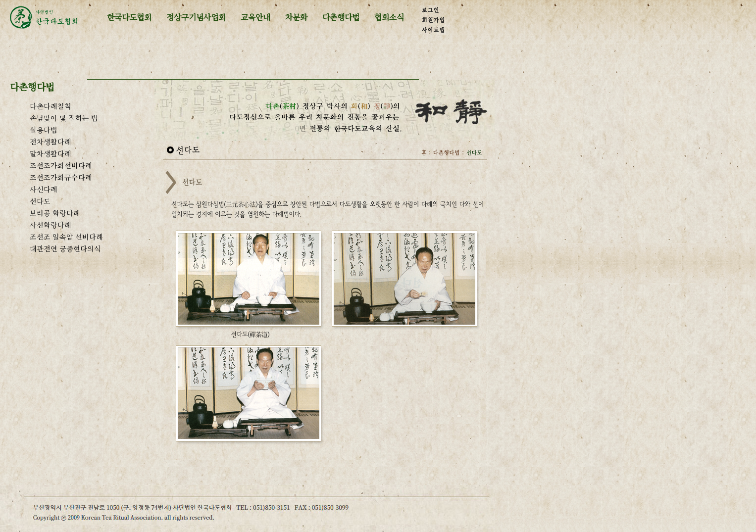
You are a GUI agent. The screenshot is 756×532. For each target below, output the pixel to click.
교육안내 (255, 17)
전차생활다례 (50, 142)
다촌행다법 (341, 17)
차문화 (296, 17)
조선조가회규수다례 (61, 177)
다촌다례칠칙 (50, 106)
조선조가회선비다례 (61, 165)
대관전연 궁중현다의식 (65, 248)
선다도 (40, 201)
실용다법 (44, 130)
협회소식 (389, 17)
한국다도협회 (129, 17)
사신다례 (44, 189)
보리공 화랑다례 (55, 213)
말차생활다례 (50, 153)
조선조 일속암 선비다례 (66, 237)
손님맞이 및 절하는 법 (64, 118)
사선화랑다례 (50, 225)
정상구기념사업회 (196, 17)
